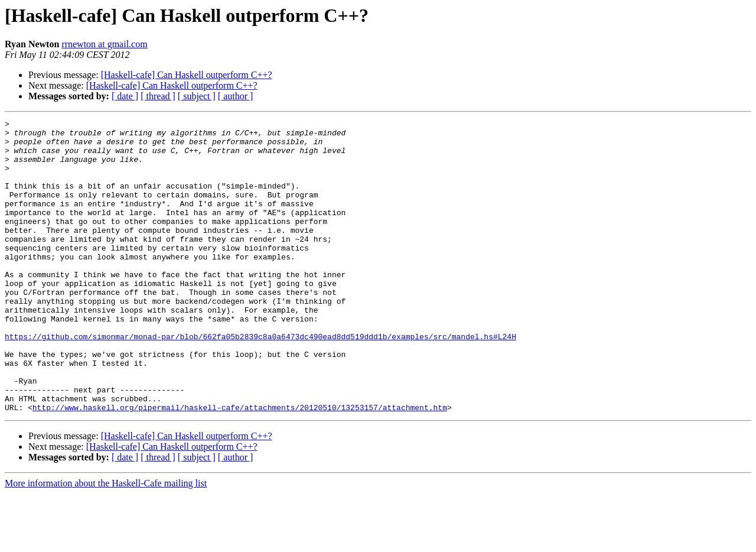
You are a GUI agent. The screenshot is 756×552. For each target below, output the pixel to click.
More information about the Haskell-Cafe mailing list (106, 542)
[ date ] (125, 96)
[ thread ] (158, 96)
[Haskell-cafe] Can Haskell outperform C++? (187, 75)
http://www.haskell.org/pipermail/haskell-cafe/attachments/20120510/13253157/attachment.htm (240, 466)
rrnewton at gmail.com (104, 44)
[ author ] (236, 96)
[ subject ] (197, 96)
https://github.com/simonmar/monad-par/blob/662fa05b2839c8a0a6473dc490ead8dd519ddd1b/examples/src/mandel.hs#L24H (260, 381)
